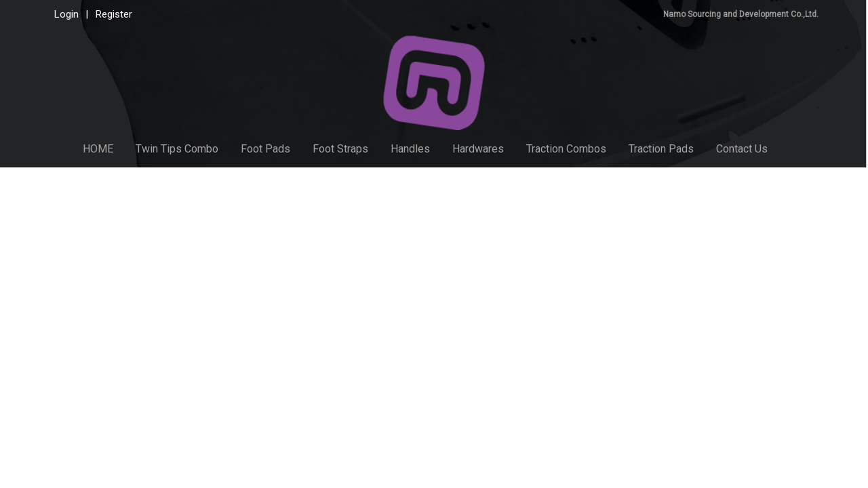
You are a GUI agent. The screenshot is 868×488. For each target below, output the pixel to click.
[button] (791, 149)
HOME (98, 149)
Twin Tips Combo (177, 149)
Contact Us (742, 149)
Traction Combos (566, 149)
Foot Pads (265, 149)
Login (66, 14)
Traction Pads (661, 149)
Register (114, 14)
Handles (410, 149)
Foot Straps (340, 149)
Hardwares (478, 149)
